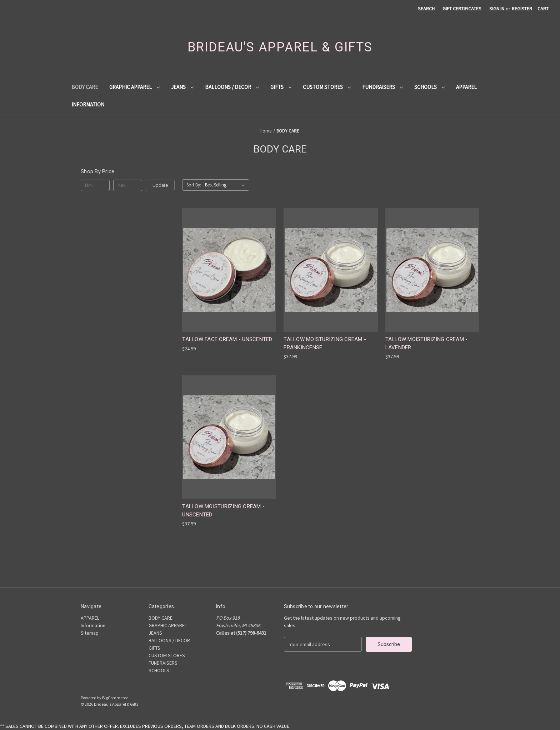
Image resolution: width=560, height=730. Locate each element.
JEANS (182, 87)
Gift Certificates (462, 9)
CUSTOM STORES (327, 87)
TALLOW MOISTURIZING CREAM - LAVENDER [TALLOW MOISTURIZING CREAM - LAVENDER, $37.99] (427, 343)
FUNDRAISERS (382, 87)
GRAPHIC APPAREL (134, 87)
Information (88, 104)
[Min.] (95, 185)
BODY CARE (85, 87)
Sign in (497, 9)
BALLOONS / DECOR (232, 87)
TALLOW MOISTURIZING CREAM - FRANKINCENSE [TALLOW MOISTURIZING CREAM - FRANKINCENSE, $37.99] (325, 343)
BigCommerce (115, 698)
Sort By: (194, 185)
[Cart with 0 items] (543, 9)
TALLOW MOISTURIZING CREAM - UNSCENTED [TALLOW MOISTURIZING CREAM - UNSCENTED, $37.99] (223, 511)
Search (426, 9)
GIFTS (281, 87)
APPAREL (466, 87)
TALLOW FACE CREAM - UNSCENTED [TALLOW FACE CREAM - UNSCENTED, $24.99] (227, 339)
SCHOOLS (429, 87)
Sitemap (90, 633)
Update (160, 185)
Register (522, 9)
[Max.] (128, 185)
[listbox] (226, 185)
